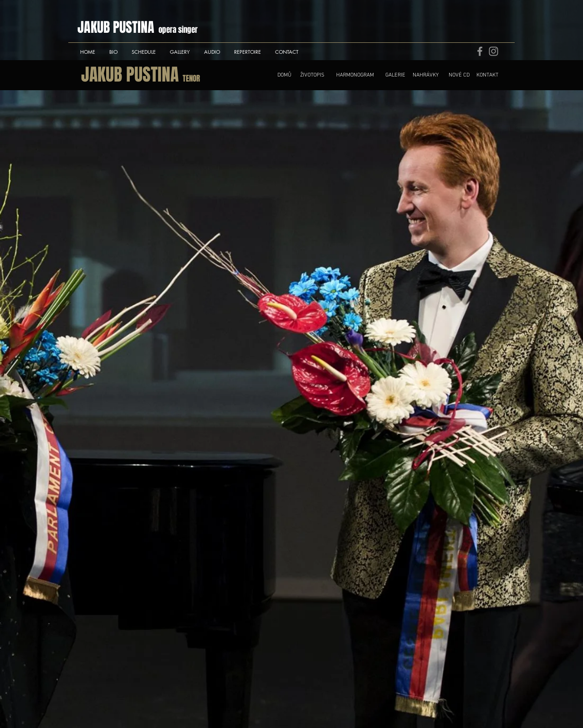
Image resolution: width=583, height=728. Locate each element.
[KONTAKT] (487, 75)
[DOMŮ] (284, 75)
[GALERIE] (395, 75)
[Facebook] (480, 51)
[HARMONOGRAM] (355, 75)
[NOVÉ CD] (459, 75)
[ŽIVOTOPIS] (312, 75)
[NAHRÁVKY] (426, 75)
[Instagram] (494, 51)
